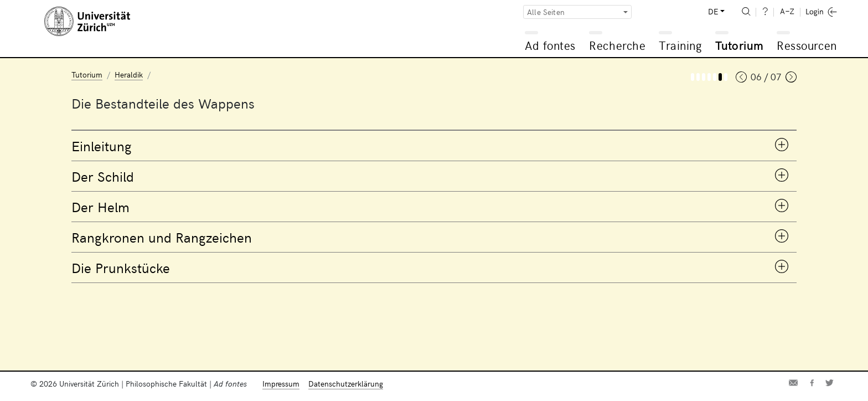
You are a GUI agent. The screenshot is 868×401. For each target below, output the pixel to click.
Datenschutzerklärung (346, 384)
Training (680, 45)
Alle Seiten (546, 12)
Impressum (281, 384)
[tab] (434, 146)
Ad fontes (550, 45)
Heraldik (129, 74)
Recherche (617, 45)
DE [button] (713, 11)
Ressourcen (807, 45)
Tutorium (739, 45)
